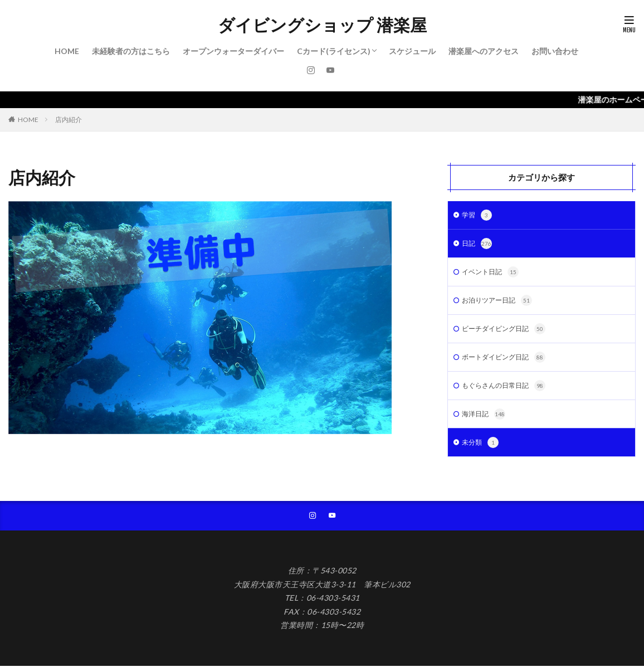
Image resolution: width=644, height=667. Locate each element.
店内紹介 (69, 120)
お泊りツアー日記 (501, 305)
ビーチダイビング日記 (509, 334)
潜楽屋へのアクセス (484, 51)
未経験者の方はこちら (131, 51)
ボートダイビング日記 (509, 364)
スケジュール (412, 51)
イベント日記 (494, 275)
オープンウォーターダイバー (233, 51)
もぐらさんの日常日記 (509, 393)
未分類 (482, 452)
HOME (67, 51)
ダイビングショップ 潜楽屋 (322, 25)
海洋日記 (486, 423)
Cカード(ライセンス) (334, 51)
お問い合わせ (555, 51)
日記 (478, 246)
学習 (478, 216)
